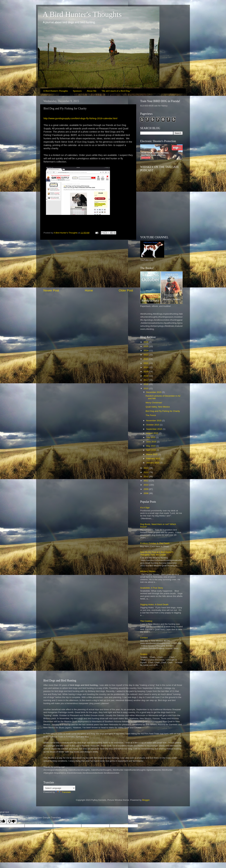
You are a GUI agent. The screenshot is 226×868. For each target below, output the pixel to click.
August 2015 (153, 433)
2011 (146, 481)
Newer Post (51, 290)
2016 (146, 384)
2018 (146, 376)
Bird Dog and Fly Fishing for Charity (163, 411)
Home (89, 290)
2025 (146, 346)
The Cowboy (146, 621)
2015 (146, 388)
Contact (144, 638)
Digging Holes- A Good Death (154, 604)
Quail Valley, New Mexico (158, 407)
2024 (146, 351)
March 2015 (152, 454)
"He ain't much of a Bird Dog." (116, 91)
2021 (146, 363)
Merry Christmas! (154, 403)
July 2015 (151, 437)
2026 (146, 342)
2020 (146, 367)
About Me (91, 91)
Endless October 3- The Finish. (155, 543)
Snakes (144, 654)
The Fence (151, 415)
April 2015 (151, 450)
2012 (146, 476)
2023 (146, 355)
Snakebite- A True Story (152, 588)
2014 (146, 468)
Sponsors (77, 91)
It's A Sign (145, 508)
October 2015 (153, 425)
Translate (63, 792)
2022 (146, 359)
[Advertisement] (88, 264)
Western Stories (148, 571)
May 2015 (151, 446)
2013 (146, 472)
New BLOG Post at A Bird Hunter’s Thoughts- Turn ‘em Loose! (157, 553)
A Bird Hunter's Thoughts (82, 14)
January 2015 (153, 463)
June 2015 (151, 442)
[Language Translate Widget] (59, 788)
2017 (146, 380)
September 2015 (154, 429)
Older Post (126, 290)
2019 (146, 372)
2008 (146, 493)
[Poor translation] (12, 821)
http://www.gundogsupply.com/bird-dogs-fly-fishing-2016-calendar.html (80, 118)
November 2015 (154, 421)
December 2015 (154, 392)
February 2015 (153, 459)
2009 (146, 489)
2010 (146, 485)
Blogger (146, 800)
